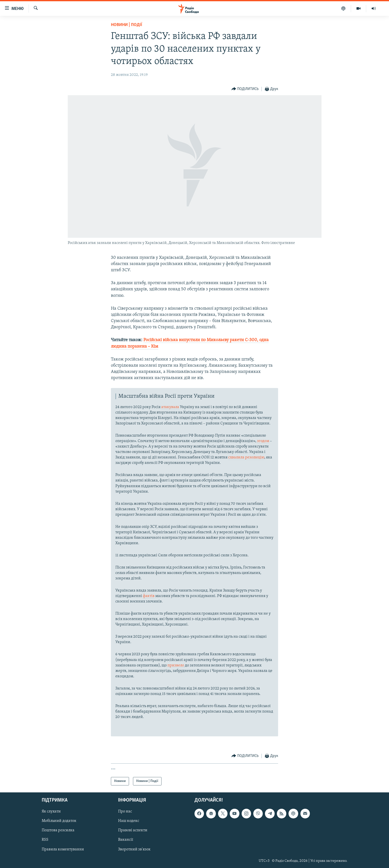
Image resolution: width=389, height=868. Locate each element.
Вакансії (126, 840)
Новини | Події (127, 25)
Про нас (125, 811)
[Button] (245, 89)
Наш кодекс (129, 821)
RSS (45, 840)
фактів (149, 596)
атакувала (170, 407)
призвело (176, 665)
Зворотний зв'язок (134, 849)
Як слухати (51, 811)
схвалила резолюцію (246, 457)
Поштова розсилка (58, 831)
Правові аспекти (133, 831)
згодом (263, 441)
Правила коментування (63, 849)
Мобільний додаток (59, 821)
